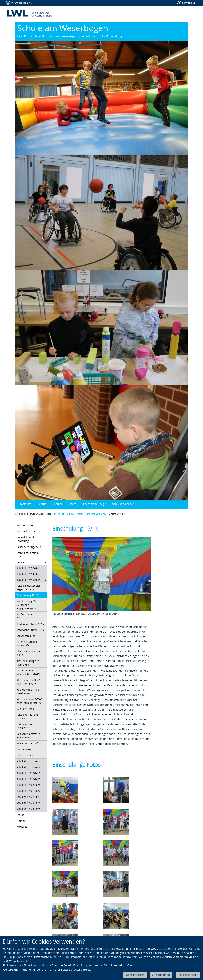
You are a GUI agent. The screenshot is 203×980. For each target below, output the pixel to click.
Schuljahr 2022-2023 (28, 797)
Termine (21, 821)
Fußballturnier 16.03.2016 (25, 726)
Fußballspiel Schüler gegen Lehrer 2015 (28, 588)
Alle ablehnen (161, 975)
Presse (20, 815)
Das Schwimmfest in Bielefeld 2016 (28, 736)
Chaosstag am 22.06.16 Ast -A (30, 653)
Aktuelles (22, 827)
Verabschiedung (26, 636)
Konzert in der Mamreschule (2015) (28, 672)
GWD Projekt (24, 749)
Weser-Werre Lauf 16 (29, 743)
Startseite (25, 504)
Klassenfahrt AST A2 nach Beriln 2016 (28, 682)
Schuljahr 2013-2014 (28, 568)
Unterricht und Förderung (25, 539)
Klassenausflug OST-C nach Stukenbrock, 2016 (30, 701)
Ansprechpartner (27, 531)
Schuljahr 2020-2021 (28, 785)
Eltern (73, 504)
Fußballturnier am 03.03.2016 (27, 717)
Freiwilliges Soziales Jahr (28, 555)
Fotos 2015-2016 (26, 755)
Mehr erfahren (135, 975)
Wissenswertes (25, 525)
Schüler (57, 504)
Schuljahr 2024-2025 (28, 809)
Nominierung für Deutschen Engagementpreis (27, 605)
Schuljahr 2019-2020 (28, 779)
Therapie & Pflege (94, 504)
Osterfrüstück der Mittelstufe (27, 644)
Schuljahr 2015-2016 (96, 514)
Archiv (80, 514)
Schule (42, 504)
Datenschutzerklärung (76, 970)
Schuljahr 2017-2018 (28, 767)
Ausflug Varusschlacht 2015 (29, 616)
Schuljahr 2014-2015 (28, 574)
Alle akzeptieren (188, 975)
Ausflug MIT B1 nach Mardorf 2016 (28, 691)
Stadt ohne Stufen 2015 (30, 624)
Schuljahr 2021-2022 (28, 791)
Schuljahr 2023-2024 (28, 803)
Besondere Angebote (29, 547)
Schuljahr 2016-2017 (28, 761)
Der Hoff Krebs (25, 709)
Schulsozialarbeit (123, 504)
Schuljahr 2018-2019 (28, 773)
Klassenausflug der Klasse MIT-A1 (28, 663)
